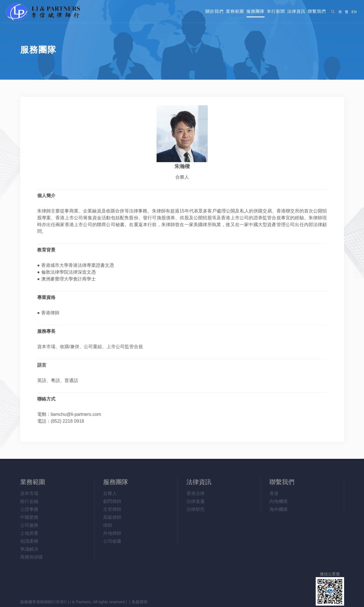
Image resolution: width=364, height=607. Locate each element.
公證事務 (29, 509)
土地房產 (29, 533)
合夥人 (110, 493)
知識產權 (29, 541)
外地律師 (112, 533)
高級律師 (112, 517)
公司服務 (29, 525)
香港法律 (195, 493)
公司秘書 (112, 541)
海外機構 (278, 509)
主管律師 (112, 509)
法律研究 (195, 509)
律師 (108, 525)
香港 (274, 493)
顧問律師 (112, 501)
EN (354, 12)
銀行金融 (29, 501)
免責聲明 (140, 602)
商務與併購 (32, 557)
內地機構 (278, 501)
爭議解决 (29, 549)
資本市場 (29, 493)
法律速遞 (195, 501)
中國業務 (29, 517)
